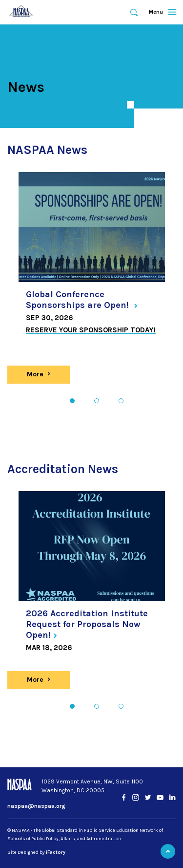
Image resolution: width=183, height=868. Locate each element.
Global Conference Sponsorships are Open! (82, 300)
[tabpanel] (92, 258)
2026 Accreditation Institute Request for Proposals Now (87, 624)
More (45, 374)
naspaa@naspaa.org (36, 806)
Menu (158, 12)
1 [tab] (72, 401)
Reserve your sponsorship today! (91, 330)
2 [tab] (96, 401)
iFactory (56, 852)
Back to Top (168, 851)
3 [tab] (121, 401)
